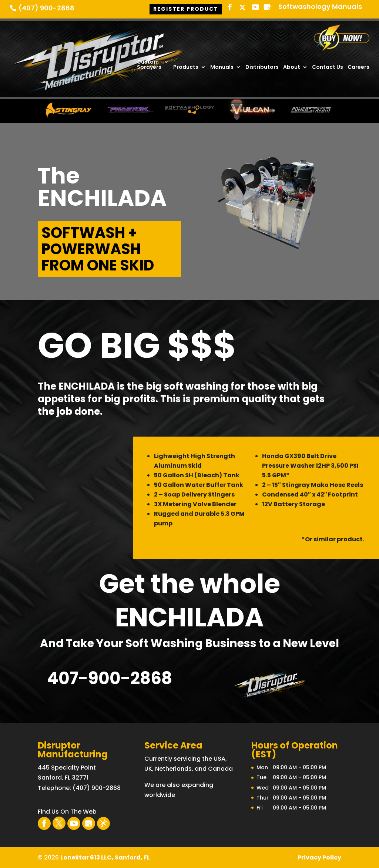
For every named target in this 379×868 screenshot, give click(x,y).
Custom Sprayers (149, 65)
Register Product (186, 8)
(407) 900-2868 (46, 8)
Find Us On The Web (67, 812)
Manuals (222, 68)
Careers (358, 68)
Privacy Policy (319, 857)
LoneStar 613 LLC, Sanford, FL (105, 857)
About (292, 68)
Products (186, 68)
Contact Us (328, 68)
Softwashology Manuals (320, 7)
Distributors (262, 68)
